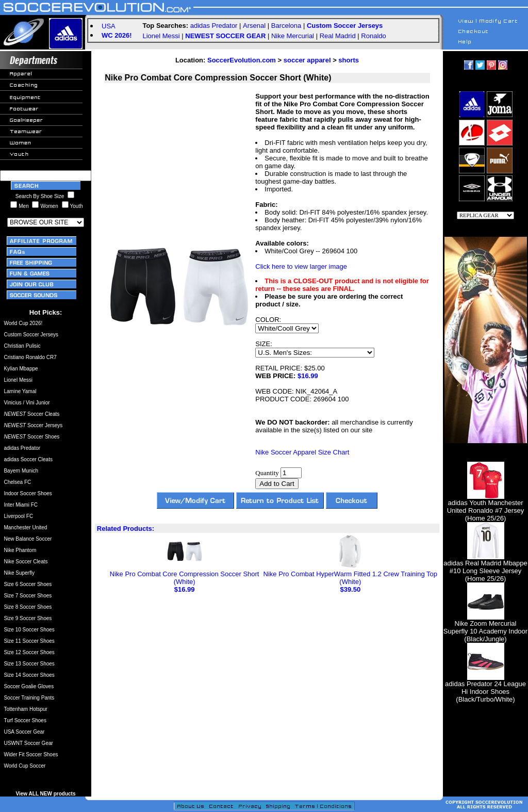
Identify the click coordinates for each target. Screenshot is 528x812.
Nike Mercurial (293, 36)
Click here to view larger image (301, 266)
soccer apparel (307, 60)
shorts (349, 60)
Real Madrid (338, 36)
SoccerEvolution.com (242, 60)
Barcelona (286, 26)
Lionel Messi (161, 36)
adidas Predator (214, 26)
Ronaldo (373, 36)
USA (109, 26)
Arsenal (254, 26)
